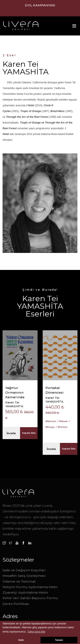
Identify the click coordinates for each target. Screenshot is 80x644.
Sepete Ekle (29, 433)
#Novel (63, 421)
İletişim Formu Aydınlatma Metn (30, 587)
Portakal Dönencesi (55, 390)
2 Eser (9, 55)
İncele (11, 433)
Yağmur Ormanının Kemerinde (15, 392)
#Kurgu (50, 427)
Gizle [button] (21, 640)
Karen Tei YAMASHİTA (14, 404)
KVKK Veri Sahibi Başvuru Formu (30, 598)
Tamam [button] (59, 640)
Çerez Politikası (16, 604)
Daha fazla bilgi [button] (36, 632)
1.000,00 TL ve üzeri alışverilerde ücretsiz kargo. (40, 8)
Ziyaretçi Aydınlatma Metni (25, 592)
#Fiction (63, 427)
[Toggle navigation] (74, 27)
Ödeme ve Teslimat (19, 581)
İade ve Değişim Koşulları (24, 570)
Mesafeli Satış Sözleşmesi (24, 576)
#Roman (51, 421)
